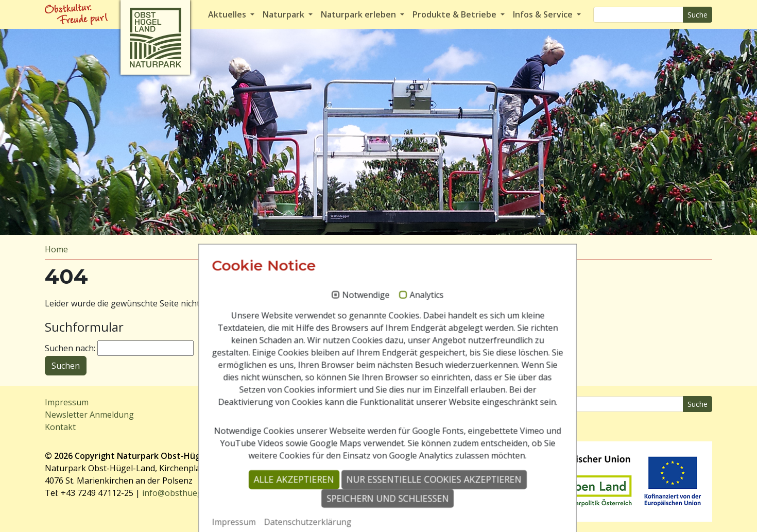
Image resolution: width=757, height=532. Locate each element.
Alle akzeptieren (285, 493)
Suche (698, 15)
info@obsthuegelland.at (188, 493)
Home (56, 249)
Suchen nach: (70, 348)
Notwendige (357, 309)
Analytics (418, 309)
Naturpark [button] (285, 14)
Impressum (67, 402)
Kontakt (60, 427)
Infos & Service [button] (544, 14)
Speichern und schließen (379, 511)
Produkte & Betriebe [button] (455, 14)
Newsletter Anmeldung (89, 415)
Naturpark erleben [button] (359, 14)
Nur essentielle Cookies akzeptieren (425, 493)
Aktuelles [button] (228, 14)
